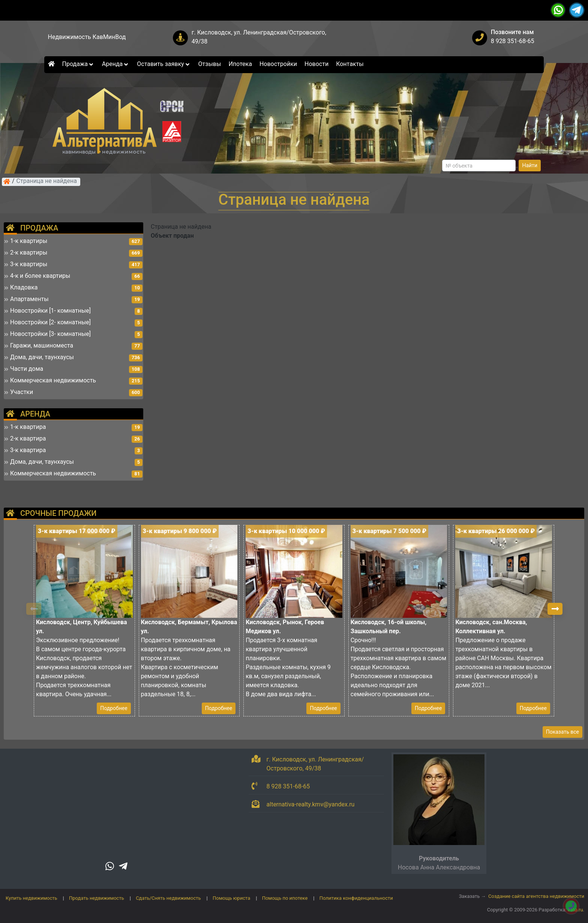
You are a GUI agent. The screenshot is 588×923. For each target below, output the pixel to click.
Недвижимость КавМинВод (87, 37)
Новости (316, 64)
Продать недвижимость (97, 898)
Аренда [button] (116, 64)
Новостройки (278, 64)
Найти (530, 165)
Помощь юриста (231, 898)
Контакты (350, 64)
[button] (555, 609)
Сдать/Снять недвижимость (168, 898)
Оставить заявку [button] (164, 64)
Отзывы (210, 64)
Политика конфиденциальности (356, 898)
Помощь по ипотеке (285, 898)
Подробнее (114, 708)
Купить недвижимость (31, 898)
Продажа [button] (78, 64)
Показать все (562, 732)
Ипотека (240, 64)
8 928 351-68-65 (513, 41)
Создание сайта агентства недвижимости (536, 896)
